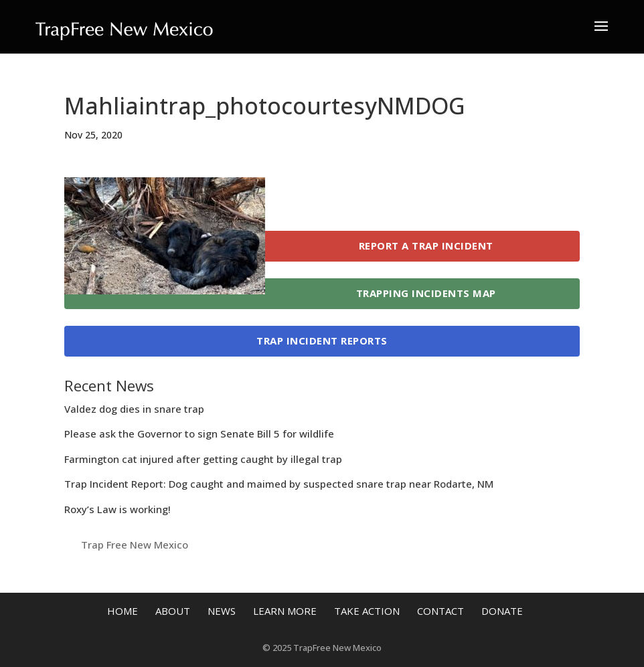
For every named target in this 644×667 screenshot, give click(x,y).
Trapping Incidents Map (426, 293)
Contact (440, 611)
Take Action (367, 611)
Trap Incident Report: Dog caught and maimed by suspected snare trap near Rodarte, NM (279, 484)
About (173, 611)
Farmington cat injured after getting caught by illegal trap (203, 459)
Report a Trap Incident (426, 246)
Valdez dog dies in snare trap (134, 409)
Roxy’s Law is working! (117, 509)
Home (123, 611)
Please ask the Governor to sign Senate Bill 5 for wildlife (199, 434)
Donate (502, 611)
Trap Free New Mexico (135, 545)
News (222, 611)
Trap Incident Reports (322, 341)
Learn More (285, 611)
